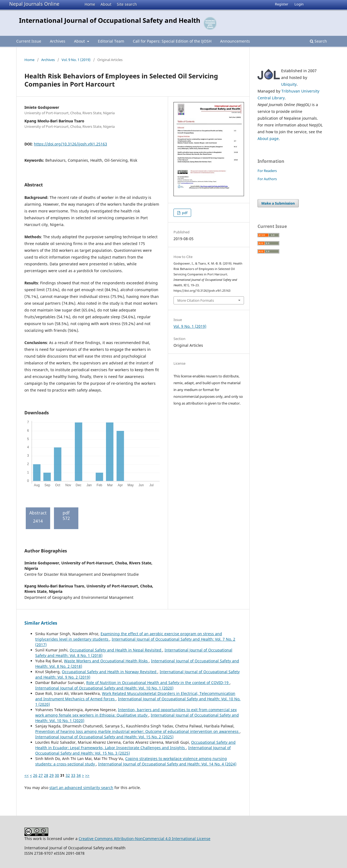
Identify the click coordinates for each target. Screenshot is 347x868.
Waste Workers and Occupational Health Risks (106, 661)
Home (90, 4)
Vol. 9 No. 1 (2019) (76, 60)
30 (57, 775)
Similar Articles (41, 623)
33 (73, 775)
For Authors (267, 179)
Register (282, 4)
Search (318, 41)
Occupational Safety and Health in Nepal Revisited (116, 650)
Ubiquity (289, 84)
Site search (127, 4)
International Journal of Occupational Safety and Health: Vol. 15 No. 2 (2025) (104, 737)
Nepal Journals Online (34, 4)
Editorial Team (111, 41)
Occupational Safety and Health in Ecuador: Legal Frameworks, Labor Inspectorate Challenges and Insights (135, 745)
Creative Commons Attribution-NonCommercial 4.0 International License (144, 839)
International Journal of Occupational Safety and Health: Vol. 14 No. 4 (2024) (167, 764)
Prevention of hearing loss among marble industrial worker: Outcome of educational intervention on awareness (137, 731)
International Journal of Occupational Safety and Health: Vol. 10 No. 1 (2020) (104, 688)
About (106, 4)
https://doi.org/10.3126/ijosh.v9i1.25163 (70, 144)
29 (52, 775)
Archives (58, 41)
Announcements (235, 41)
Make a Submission (278, 203)
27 (41, 775)
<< (27, 775)
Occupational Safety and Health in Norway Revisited (110, 672)
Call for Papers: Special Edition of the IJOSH (172, 41)
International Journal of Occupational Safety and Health (110, 20)
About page (268, 139)
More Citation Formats (196, 300)
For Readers (267, 171)
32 (68, 775)
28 (46, 775)
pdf (184, 213)
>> (87, 775)
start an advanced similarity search (81, 788)
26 (35, 775)
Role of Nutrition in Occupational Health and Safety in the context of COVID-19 (158, 683)
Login (299, 4)
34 (79, 775)
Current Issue (29, 41)
